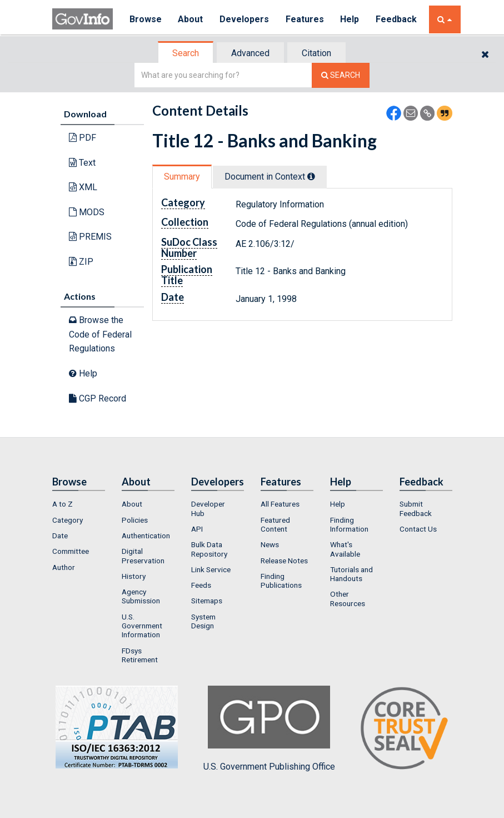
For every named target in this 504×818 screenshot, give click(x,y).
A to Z (63, 504)
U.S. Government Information (142, 626)
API (197, 529)
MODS (87, 212)
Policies (135, 520)
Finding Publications (281, 581)
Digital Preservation (143, 556)
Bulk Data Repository (209, 549)
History (134, 576)
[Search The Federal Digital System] (341, 75)
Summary (182, 177)
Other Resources (348, 598)
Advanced (250, 53)
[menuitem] (79, 504)
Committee (71, 551)
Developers (245, 19)
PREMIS (90, 237)
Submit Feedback (416, 508)
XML (83, 187)
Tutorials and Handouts (351, 574)
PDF (83, 138)
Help (351, 19)
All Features (280, 504)
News (270, 544)
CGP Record (98, 398)
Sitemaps (207, 601)
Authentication (146, 536)
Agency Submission (141, 596)
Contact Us (418, 529)
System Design (203, 621)
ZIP (81, 262)
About (191, 19)
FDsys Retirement (140, 655)
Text (82, 163)
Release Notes (284, 561)
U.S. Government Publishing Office (269, 728)
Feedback (397, 19)
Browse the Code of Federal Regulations (100, 334)
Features (305, 19)
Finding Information (349, 524)
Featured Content (275, 524)
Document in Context (270, 177)
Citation (316, 53)
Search (186, 53)
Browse (146, 19)
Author (64, 567)
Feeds (201, 585)
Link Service (211, 569)
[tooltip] (311, 176)
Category (68, 520)
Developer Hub (208, 508)
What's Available (345, 549)
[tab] (186, 53)
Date (60, 536)
